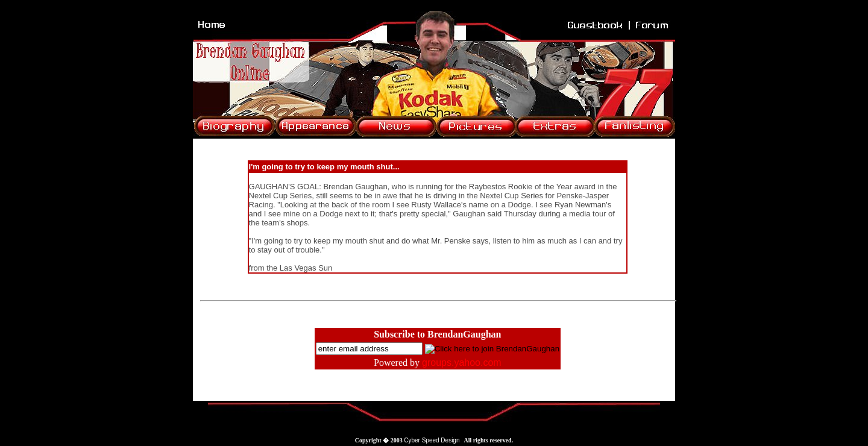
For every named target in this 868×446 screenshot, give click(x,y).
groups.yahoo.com (462, 363)
